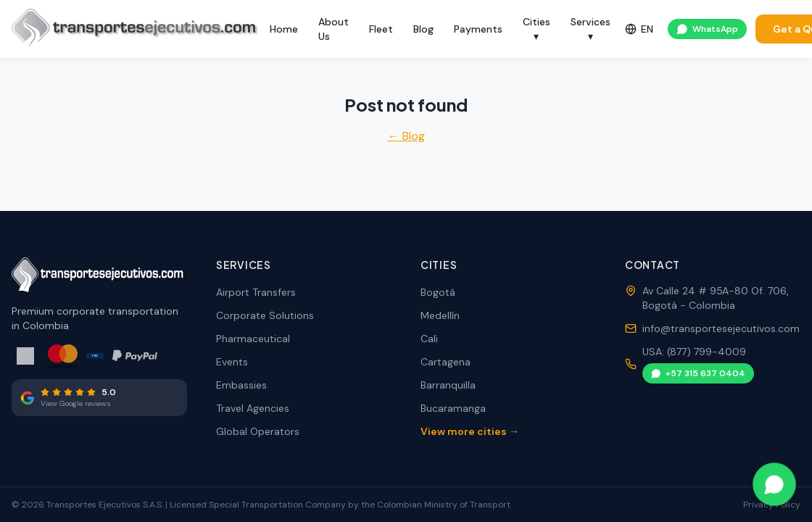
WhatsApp (707, 29)
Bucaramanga (453, 408)
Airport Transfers (256, 292)
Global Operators (258, 431)
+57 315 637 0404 (698, 373)
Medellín (440, 315)
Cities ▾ (536, 29)
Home (284, 29)
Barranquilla (448, 385)
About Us (333, 29)
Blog (423, 29)
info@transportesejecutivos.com (721, 328)
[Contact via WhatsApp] (774, 484)
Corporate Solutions (265, 315)
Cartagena (446, 362)
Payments (478, 29)
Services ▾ (591, 29)
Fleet (381, 29)
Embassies (241, 385)
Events (232, 362)
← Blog (406, 136)
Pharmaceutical (253, 339)
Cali (429, 339)
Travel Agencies (253, 408)
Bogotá (438, 292)
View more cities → (470, 431)
